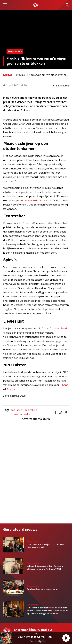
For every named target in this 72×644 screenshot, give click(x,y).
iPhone (64, 385)
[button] (66, 638)
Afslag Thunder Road (54, 329)
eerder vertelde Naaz (32, 201)
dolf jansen (17, 410)
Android (11, 389)
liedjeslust (31, 410)
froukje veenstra (20, 414)
